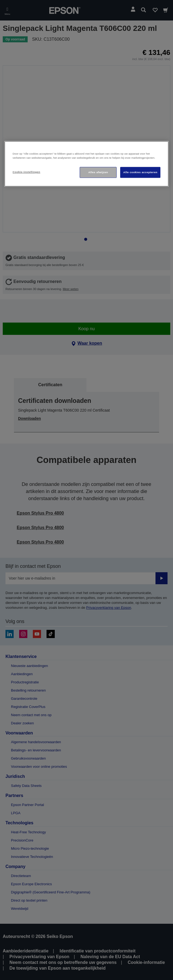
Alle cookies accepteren (140, 172)
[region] (86, 164)
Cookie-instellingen (26, 172)
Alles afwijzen (98, 172)
